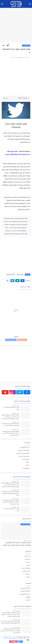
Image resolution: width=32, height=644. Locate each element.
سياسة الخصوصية (25, 594)
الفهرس (28, 597)
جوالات (27, 462)
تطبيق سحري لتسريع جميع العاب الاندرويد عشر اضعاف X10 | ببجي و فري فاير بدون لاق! (11, 433)
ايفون (28, 565)
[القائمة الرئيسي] (30, 4)
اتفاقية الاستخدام (25, 591)
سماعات (27, 574)
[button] (22, 281)
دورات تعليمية (26, 571)
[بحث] (2, 4)
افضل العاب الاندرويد (23, 450)
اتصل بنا (28, 600)
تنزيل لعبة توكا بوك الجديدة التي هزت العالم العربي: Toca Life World (10, 425)
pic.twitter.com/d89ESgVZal (19, 231)
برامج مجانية (26, 459)
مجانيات (28, 577)
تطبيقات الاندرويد (11, 275)
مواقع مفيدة (26, 468)
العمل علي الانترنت (24, 456)
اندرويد (28, 562)
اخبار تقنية (27, 556)
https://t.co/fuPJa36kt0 (12, 222)
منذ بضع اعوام (15, 406)
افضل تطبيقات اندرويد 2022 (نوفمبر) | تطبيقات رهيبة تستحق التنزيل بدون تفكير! (17, 544)
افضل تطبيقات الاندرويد (23, 453)
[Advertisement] (16, 25)
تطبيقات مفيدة (26, 568)
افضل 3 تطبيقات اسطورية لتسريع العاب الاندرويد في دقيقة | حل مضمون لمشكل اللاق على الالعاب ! (10, 417)
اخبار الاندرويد (26, 46)
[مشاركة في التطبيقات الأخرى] (7, 281)
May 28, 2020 (24, 234)
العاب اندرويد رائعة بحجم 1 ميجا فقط (11, 408)
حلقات (27, 465)
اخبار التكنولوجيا (25, 447)
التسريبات (27, 559)
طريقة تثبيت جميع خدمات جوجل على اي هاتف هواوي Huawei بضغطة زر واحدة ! (10, 493)
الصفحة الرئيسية (25, 588)
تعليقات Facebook (11, 340)
